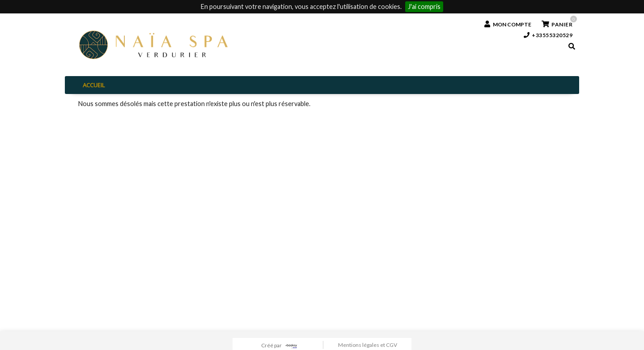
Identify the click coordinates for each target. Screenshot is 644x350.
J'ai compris (424, 6)
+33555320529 (548, 35)
